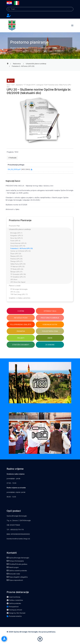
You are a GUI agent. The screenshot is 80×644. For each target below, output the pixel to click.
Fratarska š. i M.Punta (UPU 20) (22, 248)
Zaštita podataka (14, 603)
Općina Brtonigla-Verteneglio (18, 558)
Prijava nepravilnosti (15, 580)
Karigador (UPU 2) (17, 235)
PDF (11, 81)
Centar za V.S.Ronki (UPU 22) (21, 251)
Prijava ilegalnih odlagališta (17, 577)
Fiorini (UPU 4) (15, 241)
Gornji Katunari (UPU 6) (18, 243)
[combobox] (40, 9)
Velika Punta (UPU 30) (18, 264)
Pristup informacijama (15, 561)
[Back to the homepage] (12, 25)
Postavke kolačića (14, 616)
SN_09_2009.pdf (14, 169)
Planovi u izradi (15, 286)
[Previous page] (12, 158)
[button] (72, 25)
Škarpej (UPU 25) (16, 256)
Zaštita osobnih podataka (17, 571)
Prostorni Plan (14, 226)
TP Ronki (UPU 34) (17, 269)
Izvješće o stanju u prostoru (20, 298)
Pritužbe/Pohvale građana (17, 564)
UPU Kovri (14, 279)
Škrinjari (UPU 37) (16, 272)
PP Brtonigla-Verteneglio (19, 289)
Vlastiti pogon (13, 567)
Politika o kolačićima (15, 600)
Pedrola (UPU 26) (17, 259)
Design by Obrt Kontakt (16, 613)
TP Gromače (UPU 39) (18, 274)
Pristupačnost (13, 607)
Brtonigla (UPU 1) (16, 233)
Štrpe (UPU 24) (16, 254)
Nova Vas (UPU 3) (17, 238)
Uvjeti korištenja (13, 597)
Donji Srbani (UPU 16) (18, 246)
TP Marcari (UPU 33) (17, 267)
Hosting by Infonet (14, 610)
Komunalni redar (13, 574)
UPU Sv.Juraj (15, 292)
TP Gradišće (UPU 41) (18, 277)
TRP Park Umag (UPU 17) (19, 294)
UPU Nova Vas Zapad (18, 282)
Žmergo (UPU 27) (17, 261)
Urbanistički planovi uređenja (20, 229)
